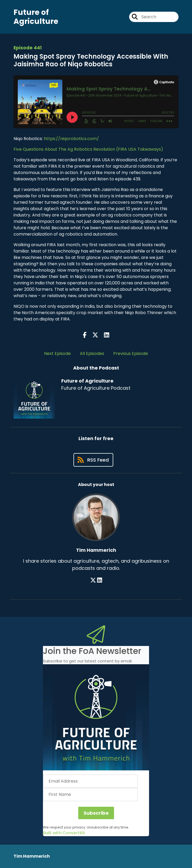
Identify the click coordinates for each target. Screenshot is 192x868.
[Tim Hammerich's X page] (93, 580)
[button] (96, 717)
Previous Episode (131, 353)
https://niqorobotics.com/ (71, 139)
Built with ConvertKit (64, 833)
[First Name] (90, 795)
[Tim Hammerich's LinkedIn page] (100, 580)
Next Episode (57, 353)
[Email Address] (90, 781)
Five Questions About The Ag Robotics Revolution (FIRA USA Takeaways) (88, 149)
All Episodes (92, 353)
